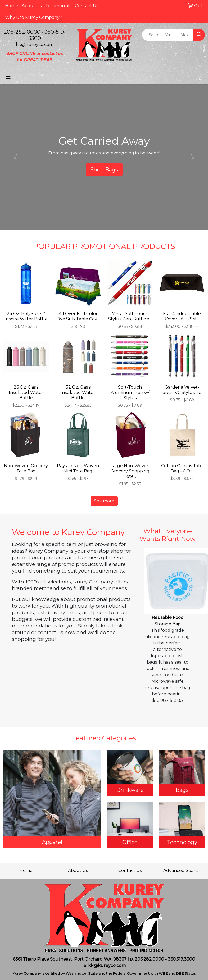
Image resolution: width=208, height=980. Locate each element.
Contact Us (87, 6)
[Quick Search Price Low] (170, 35)
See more (104, 501)
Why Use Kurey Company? (34, 17)
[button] (16, 157)
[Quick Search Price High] (186, 35)
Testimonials (58, 6)
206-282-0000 (22, 32)
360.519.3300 (181, 959)
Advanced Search (182, 871)
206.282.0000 (149, 959)
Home (12, 6)
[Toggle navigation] (8, 79)
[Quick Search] (152, 35)
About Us (32, 6)
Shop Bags (104, 170)
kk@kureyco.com (35, 44)
